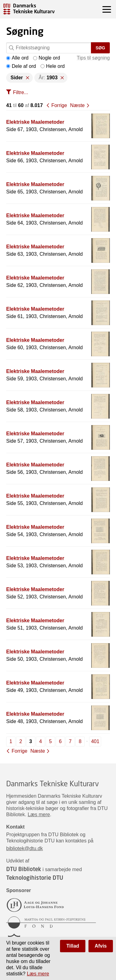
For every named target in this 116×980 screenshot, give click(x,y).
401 (95, 741)
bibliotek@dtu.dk (25, 848)
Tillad (73, 946)
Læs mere (39, 815)
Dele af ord (21, 66)
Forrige (59, 105)
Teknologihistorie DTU (35, 878)
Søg (100, 48)
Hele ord (53, 66)
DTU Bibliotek (24, 869)
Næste (77, 105)
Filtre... (21, 92)
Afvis (101, 946)
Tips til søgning (93, 58)
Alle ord (17, 58)
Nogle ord (47, 58)
